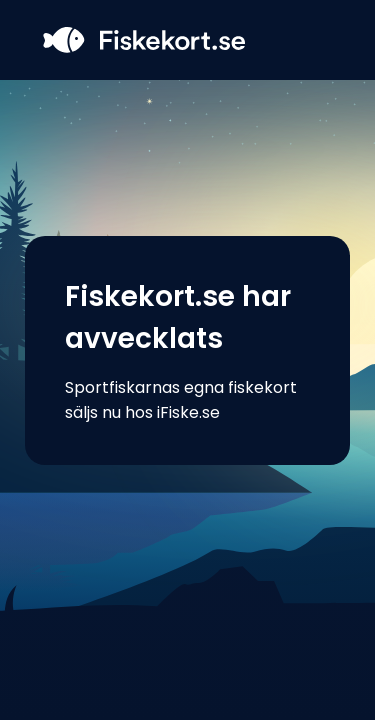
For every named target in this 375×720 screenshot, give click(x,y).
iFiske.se (188, 412)
